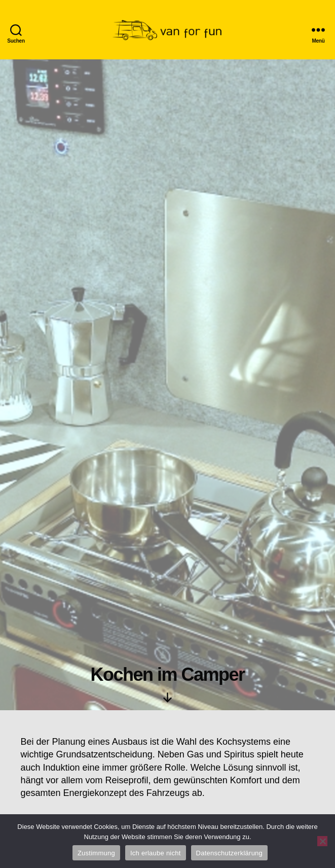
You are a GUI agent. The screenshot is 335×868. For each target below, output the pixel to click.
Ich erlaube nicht (156, 853)
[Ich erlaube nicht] (322, 841)
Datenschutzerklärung (229, 853)
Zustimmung (96, 853)
